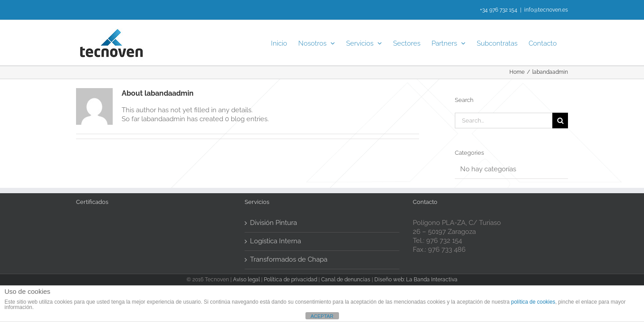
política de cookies (533, 302)
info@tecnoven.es (546, 10)
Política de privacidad (290, 280)
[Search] (560, 121)
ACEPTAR (322, 316)
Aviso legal (246, 280)
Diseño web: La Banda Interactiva (416, 280)
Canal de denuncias (346, 280)
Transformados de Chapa (289, 259)
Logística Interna (275, 241)
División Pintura (273, 223)
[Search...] (504, 121)
